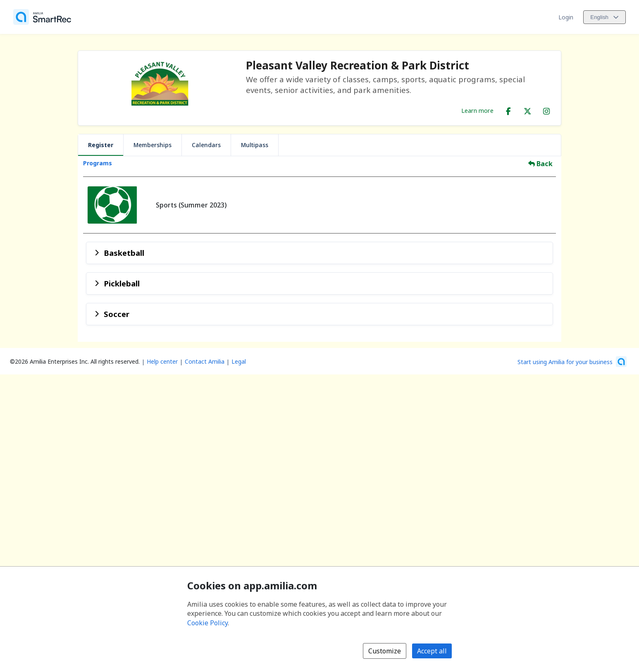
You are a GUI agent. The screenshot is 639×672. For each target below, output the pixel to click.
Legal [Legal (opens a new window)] (239, 361)
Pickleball (122, 283)
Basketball (124, 253)
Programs (98, 163)
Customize (385, 651)
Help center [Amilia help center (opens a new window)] (162, 361)
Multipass (255, 145)
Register (101, 145)
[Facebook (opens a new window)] (508, 110)
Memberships (153, 145)
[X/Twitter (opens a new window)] (527, 110)
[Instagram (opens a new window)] (546, 110)
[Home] (42, 17)
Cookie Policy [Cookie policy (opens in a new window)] (207, 623)
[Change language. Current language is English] (604, 17)
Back (540, 164)
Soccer (117, 314)
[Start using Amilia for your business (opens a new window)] (572, 362)
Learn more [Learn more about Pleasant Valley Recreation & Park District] (477, 110)
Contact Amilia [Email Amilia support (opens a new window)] (205, 361)
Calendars (206, 145)
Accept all (432, 651)
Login (566, 17)
